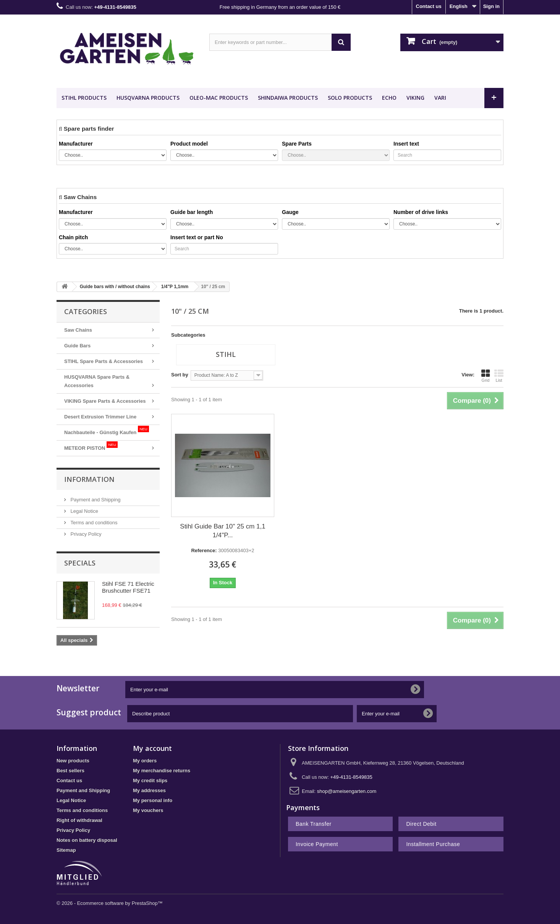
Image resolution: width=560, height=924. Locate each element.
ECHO (389, 98)
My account (152, 748)
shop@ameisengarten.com (347, 791)
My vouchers (148, 810)
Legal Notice (84, 511)
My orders (145, 761)
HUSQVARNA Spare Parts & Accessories (97, 381)
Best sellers (70, 771)
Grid (486, 376)
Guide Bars (77, 346)
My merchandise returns (162, 771)
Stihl (226, 354)
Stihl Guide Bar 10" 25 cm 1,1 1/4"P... (223, 531)
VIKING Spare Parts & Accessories (105, 401)
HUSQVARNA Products (148, 98)
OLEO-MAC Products (219, 98)
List (499, 376)
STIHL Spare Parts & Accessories (104, 361)
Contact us (429, 6)
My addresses (149, 790)
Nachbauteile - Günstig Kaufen (107, 430)
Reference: (204, 550)
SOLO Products (350, 98)
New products (73, 761)
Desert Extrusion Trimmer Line (100, 417)
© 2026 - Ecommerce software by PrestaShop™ (110, 903)
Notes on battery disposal (87, 840)
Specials (80, 563)
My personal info (153, 800)
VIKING (415, 98)
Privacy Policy (85, 534)
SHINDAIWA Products (288, 98)
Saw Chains (78, 330)
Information (89, 479)
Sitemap (66, 850)
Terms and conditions (93, 523)
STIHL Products (84, 98)
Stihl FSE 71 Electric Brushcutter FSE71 (128, 587)
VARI (440, 98)
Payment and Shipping (95, 500)
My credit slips (150, 781)
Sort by (180, 375)
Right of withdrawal (79, 820)
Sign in (491, 6)
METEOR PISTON (91, 446)
